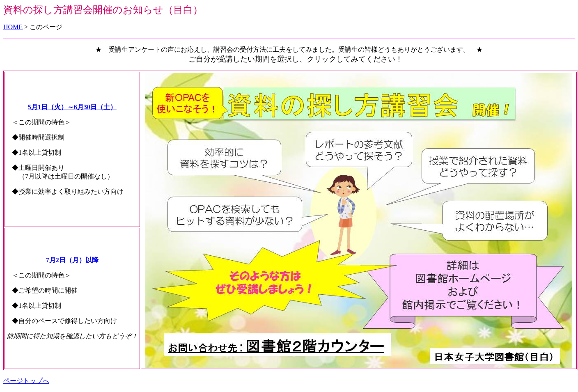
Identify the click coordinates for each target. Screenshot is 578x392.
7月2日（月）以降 (72, 260)
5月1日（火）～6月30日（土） (72, 107)
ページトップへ (26, 381)
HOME (13, 27)
